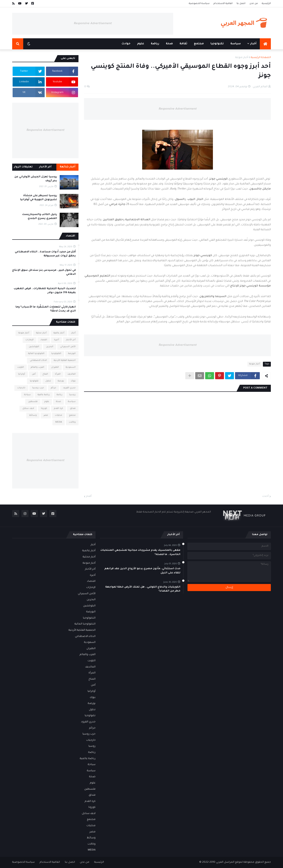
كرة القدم (58, 409)
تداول (48, 381)
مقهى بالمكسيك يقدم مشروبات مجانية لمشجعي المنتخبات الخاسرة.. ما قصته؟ (140, 552)
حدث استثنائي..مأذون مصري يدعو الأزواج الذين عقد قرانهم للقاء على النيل (142, 571)
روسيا (72, 395)
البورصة (72, 354)
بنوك (73, 381)
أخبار (73, 333)
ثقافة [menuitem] (183, 44)
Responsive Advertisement (93, 24)
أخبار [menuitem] (253, 44)
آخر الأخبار (45, 167)
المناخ (45, 374)
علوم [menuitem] (141, 44)
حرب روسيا (38, 388)
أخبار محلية (41, 333)
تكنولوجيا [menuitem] (217, 44)
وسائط (33, 415)
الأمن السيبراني (68, 347)
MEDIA (59, 422)
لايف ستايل (28, 409)
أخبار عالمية (59, 333)
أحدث (265, 496)
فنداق (73, 409)
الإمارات (30, 340)
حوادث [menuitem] (126, 44)
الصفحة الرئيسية (261, 58)
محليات (58, 415)
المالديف (72, 374)
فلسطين (33, 402)
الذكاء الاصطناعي (38, 361)
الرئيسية (266, 4)
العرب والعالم (37, 367)
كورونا (44, 409)
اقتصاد (44, 340)
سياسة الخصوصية (199, 4)
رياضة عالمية (44, 395)
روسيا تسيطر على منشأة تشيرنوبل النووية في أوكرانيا (39, 198)
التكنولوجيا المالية (36, 354)
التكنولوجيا (56, 354)
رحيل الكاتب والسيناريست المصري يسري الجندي (40, 217)
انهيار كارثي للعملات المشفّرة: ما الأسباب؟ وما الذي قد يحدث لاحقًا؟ (46, 309)
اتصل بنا (241, 4)
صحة (58, 402)
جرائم (54, 388)
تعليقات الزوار (23, 167)
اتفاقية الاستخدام (223, 4)
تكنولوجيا (34, 381)
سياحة (27, 395)
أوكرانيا (22, 374)
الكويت (21, 367)
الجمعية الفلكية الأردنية (65, 361)
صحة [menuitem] (169, 44)
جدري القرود (69, 388)
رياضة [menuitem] (155, 44)
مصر (46, 415)
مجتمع (72, 415)
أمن (34, 374)
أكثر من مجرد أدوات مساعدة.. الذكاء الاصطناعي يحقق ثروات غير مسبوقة (45, 254)
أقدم (89, 496)
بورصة (61, 381)
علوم (47, 402)
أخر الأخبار (71, 340)
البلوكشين (34, 347)
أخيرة (56, 340)
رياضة (59, 395)
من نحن (254, 4)
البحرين (50, 347)
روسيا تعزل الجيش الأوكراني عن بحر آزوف (36, 179)
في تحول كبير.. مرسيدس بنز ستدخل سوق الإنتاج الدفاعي (44, 272)
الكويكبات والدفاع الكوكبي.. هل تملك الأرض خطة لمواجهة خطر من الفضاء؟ (143, 589)
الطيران (55, 367)
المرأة (58, 374)
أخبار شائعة (68, 167)
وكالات (72, 422)
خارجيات (21, 388)
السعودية (71, 367)
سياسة (72, 402)
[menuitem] (265, 44)
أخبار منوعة (242, 58)
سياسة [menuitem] (236, 44)
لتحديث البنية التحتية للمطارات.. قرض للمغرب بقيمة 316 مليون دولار (45, 291)
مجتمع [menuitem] (199, 44)
